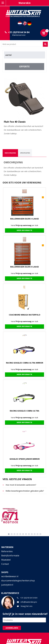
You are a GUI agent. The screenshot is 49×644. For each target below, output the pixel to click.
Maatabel (6, 560)
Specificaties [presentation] (25, 153)
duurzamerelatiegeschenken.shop (18, 581)
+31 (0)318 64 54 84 (19, 32)
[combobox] (22, 44)
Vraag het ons (27, 606)
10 (35, 534)
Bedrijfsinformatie (10, 556)
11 (38, 534)
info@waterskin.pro (29, 602)
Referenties (7, 551)
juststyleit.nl (7, 585)
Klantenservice (19, 35)
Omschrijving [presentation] (10, 153)
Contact (5, 564)
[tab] (10, 153)
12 (40, 534)
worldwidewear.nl (10, 576)
